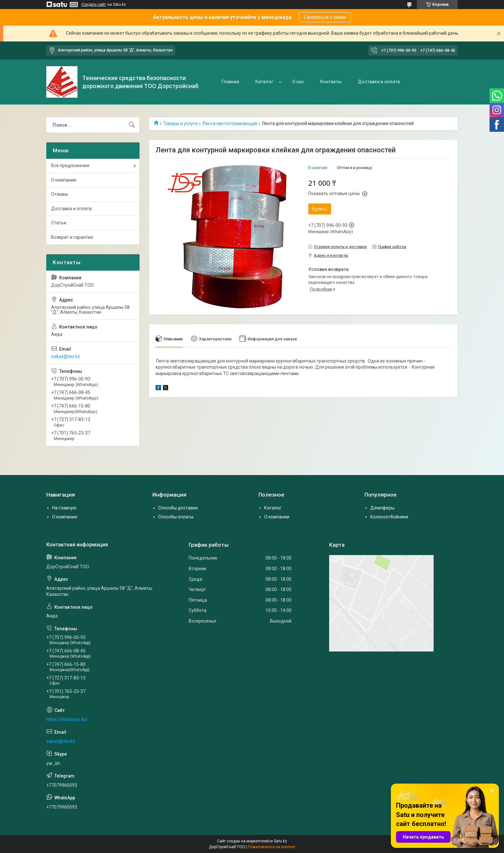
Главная (230, 82)
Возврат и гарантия (72, 237)
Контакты (331, 82)
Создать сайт (94, 4)
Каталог (264, 82)
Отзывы (59, 194)
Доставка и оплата (379, 82)
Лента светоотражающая (230, 123)
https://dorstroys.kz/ (67, 719)
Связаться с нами (325, 17)
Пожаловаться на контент (272, 847)
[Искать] (132, 125)
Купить (320, 209)
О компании (64, 180)
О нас (298, 82)
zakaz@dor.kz (66, 356)
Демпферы (382, 508)
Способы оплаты (176, 517)
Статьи (59, 223)
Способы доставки (178, 508)
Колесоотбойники (389, 517)
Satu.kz (280, 841)
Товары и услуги (180, 123)
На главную (64, 508)
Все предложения (70, 166)
